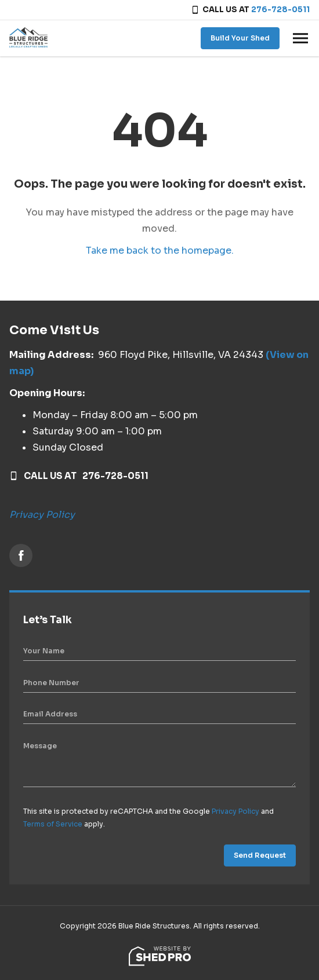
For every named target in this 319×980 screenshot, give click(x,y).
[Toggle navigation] (300, 38)
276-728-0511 (280, 10)
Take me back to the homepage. (160, 251)
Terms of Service (53, 824)
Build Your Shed (240, 38)
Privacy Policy (42, 515)
